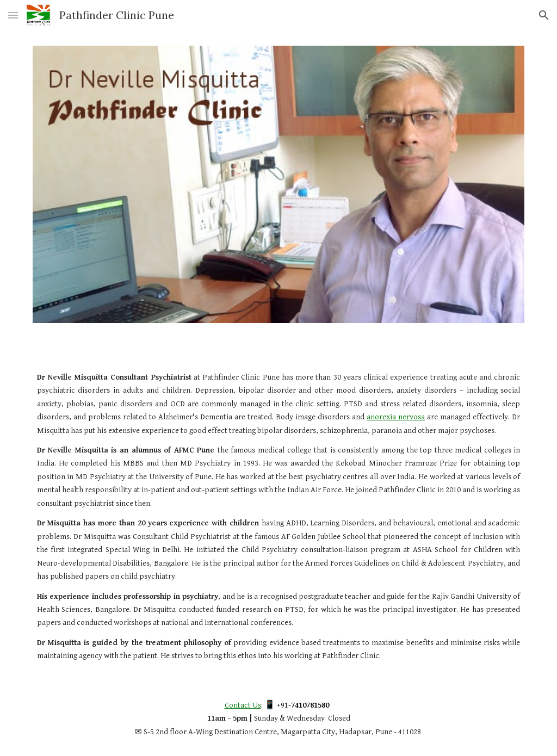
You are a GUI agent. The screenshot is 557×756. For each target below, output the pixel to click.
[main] (279, 517)
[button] (13, 15)
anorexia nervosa (396, 417)
